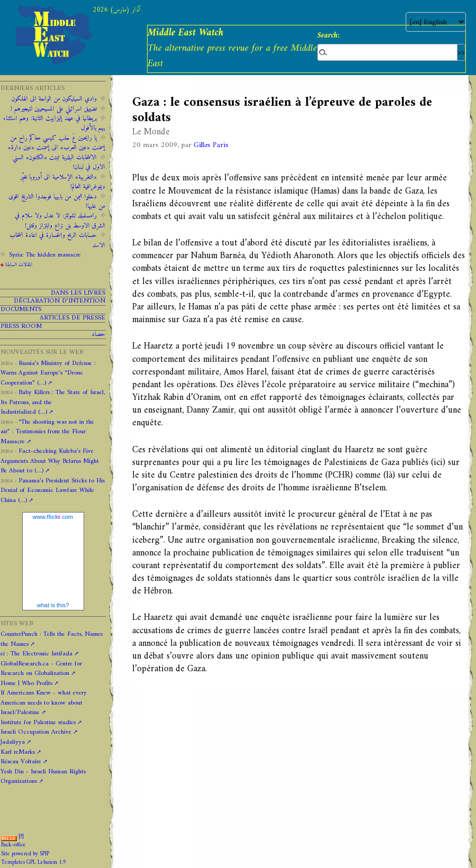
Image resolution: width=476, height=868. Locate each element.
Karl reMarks (18, 752)
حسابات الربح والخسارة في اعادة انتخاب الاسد (57, 240)
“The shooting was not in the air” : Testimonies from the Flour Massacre (47, 432)
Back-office (13, 845)
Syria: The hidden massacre (45, 255)
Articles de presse (72, 318)
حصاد (98, 335)
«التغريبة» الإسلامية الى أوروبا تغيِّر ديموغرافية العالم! (63, 182)
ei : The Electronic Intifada (36, 654)
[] (21, 837)
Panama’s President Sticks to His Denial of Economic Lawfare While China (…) (53, 491)
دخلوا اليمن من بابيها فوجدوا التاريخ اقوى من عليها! (57, 202)
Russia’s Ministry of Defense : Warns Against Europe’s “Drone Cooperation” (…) (48, 373)
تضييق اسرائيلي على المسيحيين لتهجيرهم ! (54, 109)
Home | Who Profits (26, 683)
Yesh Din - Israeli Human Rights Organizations (43, 776)
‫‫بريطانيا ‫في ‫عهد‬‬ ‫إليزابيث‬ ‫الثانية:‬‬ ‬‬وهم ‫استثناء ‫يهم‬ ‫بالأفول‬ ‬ (54, 123)
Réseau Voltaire (21, 762)
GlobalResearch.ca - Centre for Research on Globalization (41, 669)
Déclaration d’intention (59, 301)
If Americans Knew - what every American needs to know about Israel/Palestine (44, 703)
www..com (53, 517)
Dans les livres (78, 293)
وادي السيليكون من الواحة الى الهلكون (54, 99)
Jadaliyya (13, 742)
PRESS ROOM (21, 327)
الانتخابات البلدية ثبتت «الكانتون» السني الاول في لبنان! (59, 162)
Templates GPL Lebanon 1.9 (34, 862)
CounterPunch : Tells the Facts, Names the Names (52, 639)
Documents (21, 310)
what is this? (53, 605)
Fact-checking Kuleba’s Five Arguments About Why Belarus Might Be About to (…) (50, 461)
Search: (328, 35)
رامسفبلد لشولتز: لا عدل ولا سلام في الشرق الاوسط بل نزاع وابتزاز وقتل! (60, 221)
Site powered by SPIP (25, 854)
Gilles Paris (211, 145)
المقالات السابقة (19, 265)
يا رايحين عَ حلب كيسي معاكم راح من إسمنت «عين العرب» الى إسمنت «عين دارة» (57, 143)
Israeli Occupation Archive (36, 732)
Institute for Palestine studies (38, 723)
